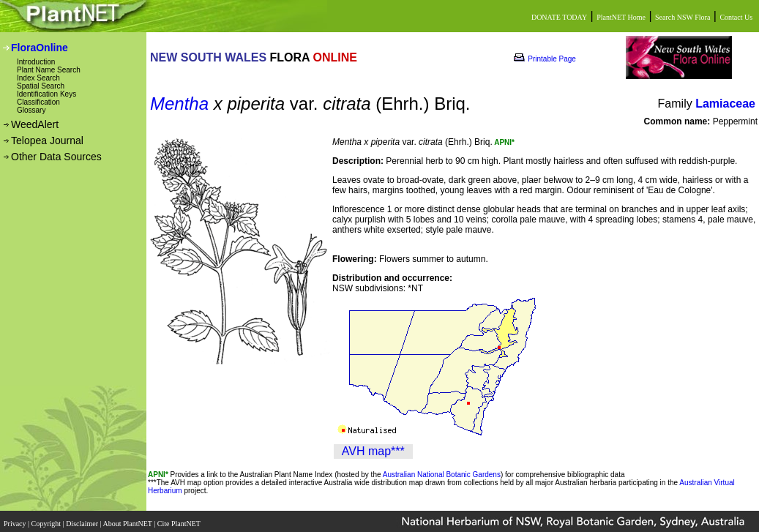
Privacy (16, 519)
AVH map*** (373, 451)
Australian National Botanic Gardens (442, 475)
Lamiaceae (725, 104)
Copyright (47, 519)
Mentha (179, 104)
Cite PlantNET (180, 519)
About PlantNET (128, 519)
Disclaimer (83, 519)
